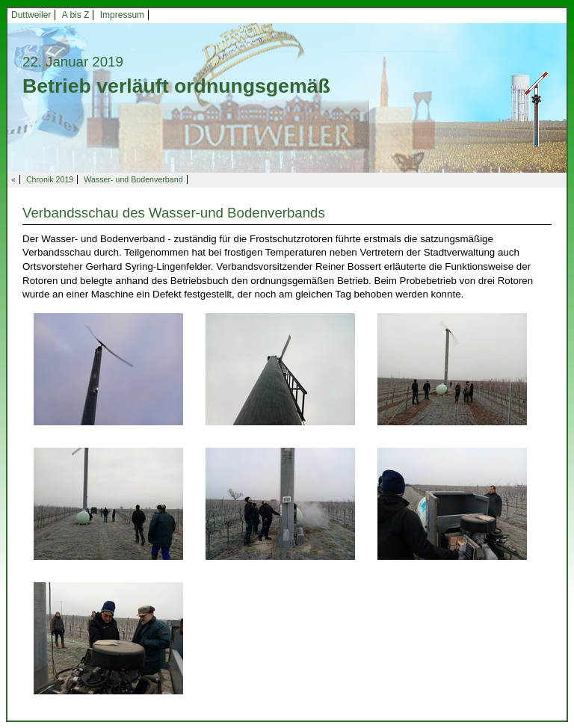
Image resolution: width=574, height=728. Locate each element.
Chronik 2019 (50, 179)
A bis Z (76, 15)
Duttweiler (31, 15)
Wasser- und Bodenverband (133, 179)
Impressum (122, 15)
